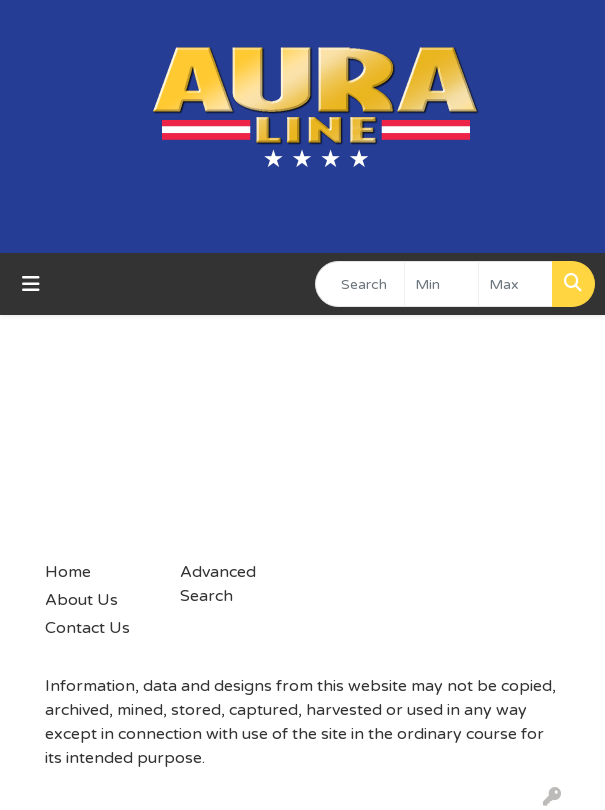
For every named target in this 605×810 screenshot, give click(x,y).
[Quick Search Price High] (515, 284)
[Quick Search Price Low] (441, 284)
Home (68, 572)
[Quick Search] (360, 284)
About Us (81, 600)
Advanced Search (218, 584)
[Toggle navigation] (31, 284)
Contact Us (87, 628)
